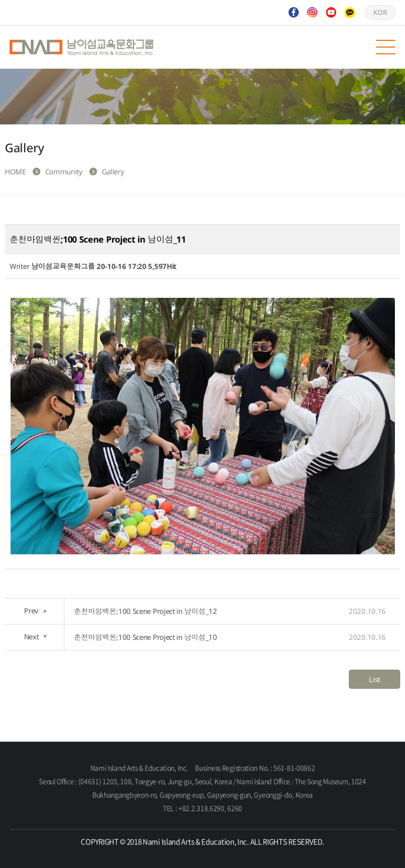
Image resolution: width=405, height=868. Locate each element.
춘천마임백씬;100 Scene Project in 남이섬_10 (230, 637)
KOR (380, 12)
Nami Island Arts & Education (82, 47)
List (374, 679)
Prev (35, 611)
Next (36, 636)
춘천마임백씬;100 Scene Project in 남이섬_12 (230, 611)
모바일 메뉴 (386, 47)
